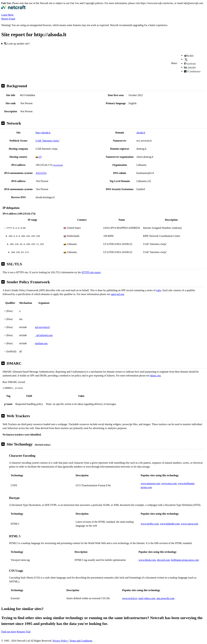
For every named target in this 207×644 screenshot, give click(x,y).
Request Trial (24, 632)
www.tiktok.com (147, 560)
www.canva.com (190, 524)
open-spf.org (117, 294)
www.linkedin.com (170, 524)
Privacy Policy (60, 641)
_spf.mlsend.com (44, 335)
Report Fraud (8, 19)
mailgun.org (41, 343)
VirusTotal (58, 165)
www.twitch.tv (130, 598)
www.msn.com (169, 483)
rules (159, 290)
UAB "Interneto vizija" (48, 141)
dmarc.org (155, 376)
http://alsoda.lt (43, 133)
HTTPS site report (91, 272)
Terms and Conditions (81, 641)
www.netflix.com (150, 524)
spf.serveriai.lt (42, 327)
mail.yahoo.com (147, 598)
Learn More (7, 15)
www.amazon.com (150, 483)
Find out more (9, 632)
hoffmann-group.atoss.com (185, 560)
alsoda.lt (141, 133)
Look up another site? (17, 44)
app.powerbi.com (165, 598)
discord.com (163, 560)
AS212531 (41, 173)
